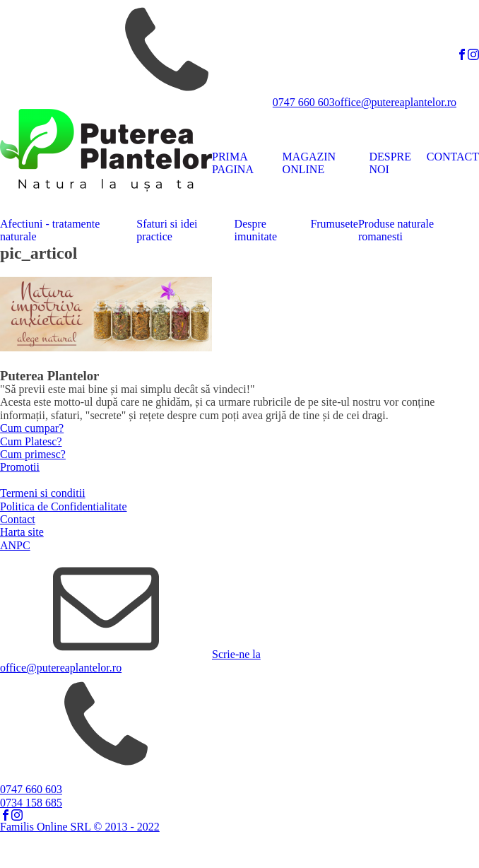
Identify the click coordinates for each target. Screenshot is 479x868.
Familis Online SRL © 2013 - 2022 (80, 827)
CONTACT (453, 157)
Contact (18, 519)
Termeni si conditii (43, 493)
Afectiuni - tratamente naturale (50, 230)
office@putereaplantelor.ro (396, 102)
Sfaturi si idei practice (167, 230)
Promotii (20, 467)
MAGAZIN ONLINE (309, 163)
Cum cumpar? (32, 428)
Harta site (22, 532)
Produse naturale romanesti (396, 230)
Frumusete (334, 224)
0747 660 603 (304, 102)
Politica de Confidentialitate (64, 506)
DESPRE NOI (390, 163)
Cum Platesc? (31, 441)
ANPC (15, 545)
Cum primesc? (33, 454)
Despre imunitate (256, 230)
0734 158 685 (31, 803)
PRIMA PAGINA (233, 163)
